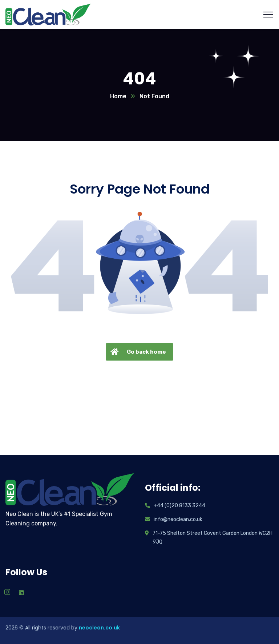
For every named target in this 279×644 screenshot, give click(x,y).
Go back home (137, 352)
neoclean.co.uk (99, 628)
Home (118, 96)
